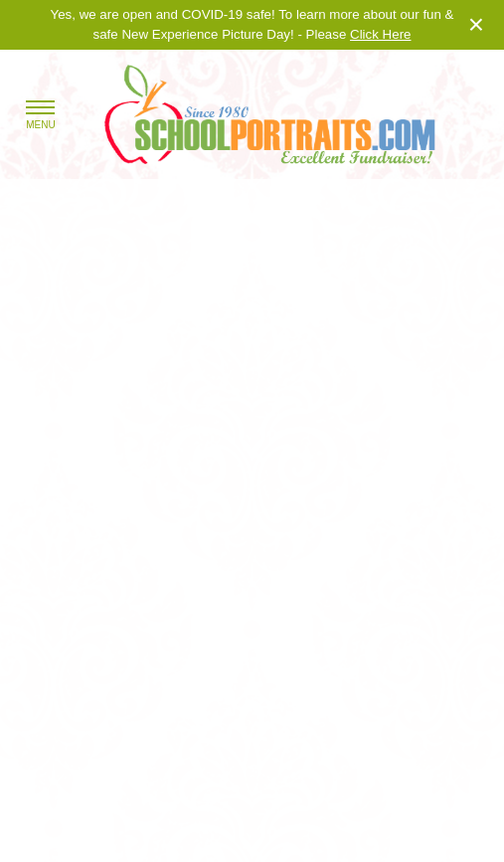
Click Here (380, 34)
